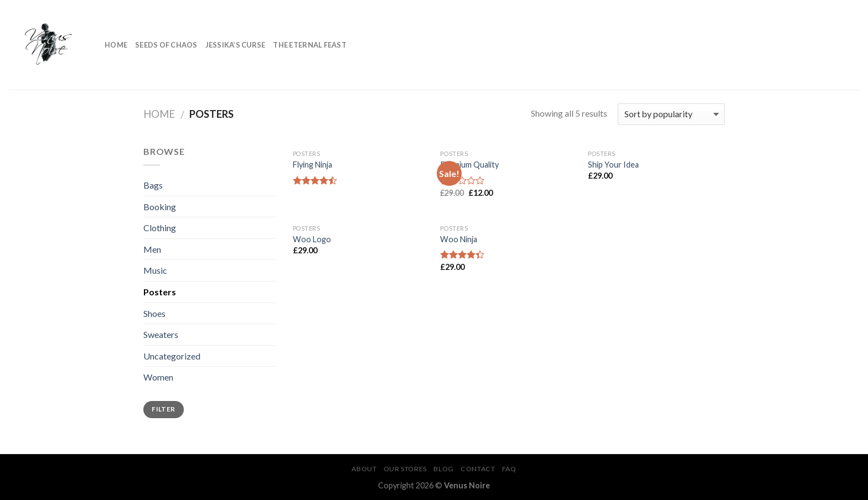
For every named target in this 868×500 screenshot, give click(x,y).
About (364, 469)
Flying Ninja (312, 165)
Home (116, 45)
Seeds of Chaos (166, 45)
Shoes (154, 313)
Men (152, 249)
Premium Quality (469, 165)
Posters (160, 292)
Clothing (160, 228)
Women (158, 377)
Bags (153, 185)
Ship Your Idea (613, 165)
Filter (163, 409)
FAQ (509, 469)
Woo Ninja (459, 239)
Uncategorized (172, 356)
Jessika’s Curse (236, 45)
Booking (160, 207)
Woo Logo (312, 239)
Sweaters (161, 334)
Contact (478, 469)
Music (155, 270)
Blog (443, 469)
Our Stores (405, 469)
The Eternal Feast (309, 45)
